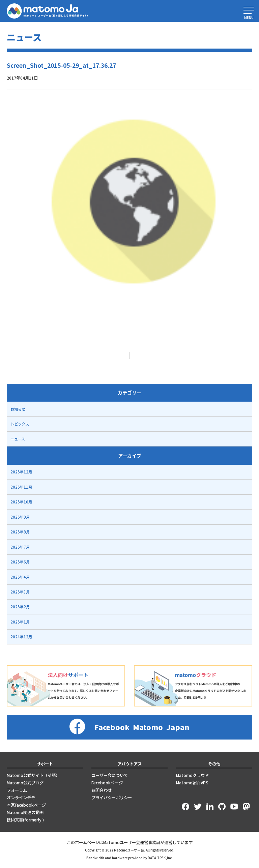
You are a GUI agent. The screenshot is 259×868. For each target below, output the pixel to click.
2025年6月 (20, 562)
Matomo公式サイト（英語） (33, 775)
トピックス (20, 424)
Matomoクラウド (192, 775)
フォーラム (17, 790)
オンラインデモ (21, 798)
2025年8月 (20, 532)
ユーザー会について (110, 775)
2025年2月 (20, 607)
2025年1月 (20, 622)
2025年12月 (21, 472)
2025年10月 (21, 502)
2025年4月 (20, 577)
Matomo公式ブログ (25, 783)
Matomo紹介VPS (192, 783)
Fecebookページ (107, 783)
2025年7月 (20, 547)
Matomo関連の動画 (25, 812)
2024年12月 (21, 637)
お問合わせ (102, 790)
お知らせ (18, 409)
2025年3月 (20, 592)
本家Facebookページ (26, 805)
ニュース (18, 439)
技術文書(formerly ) (25, 820)
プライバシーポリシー (112, 798)
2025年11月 (21, 487)
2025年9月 (20, 517)
